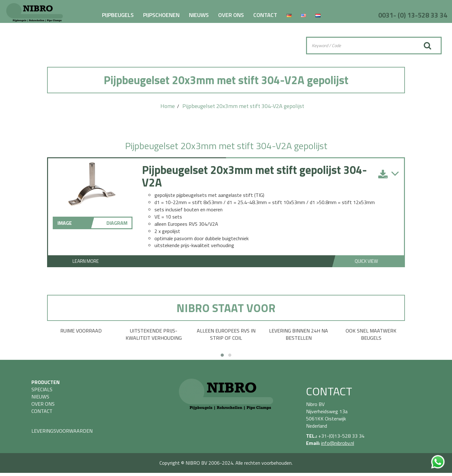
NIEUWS (199, 15)
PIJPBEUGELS (118, 15)
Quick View (366, 261)
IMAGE (65, 223)
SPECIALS (42, 389)
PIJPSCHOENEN (161, 15)
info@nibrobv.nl (338, 443)
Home (168, 106)
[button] (222, 355)
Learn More (86, 261)
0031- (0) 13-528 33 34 (413, 15)
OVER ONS (231, 15)
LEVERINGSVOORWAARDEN (62, 431)
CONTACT (265, 15)
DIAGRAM (117, 223)
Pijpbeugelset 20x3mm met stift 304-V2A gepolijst (243, 106)
